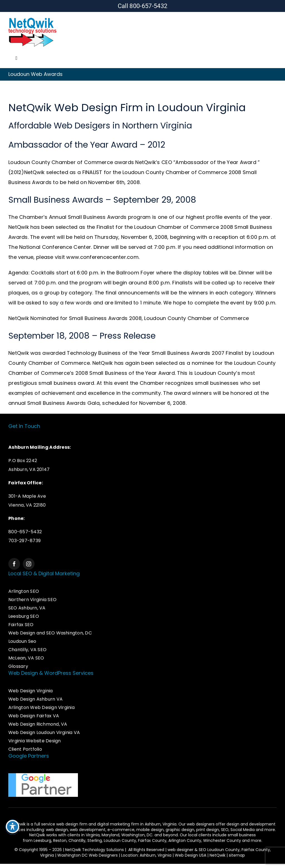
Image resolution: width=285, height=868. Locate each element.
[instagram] (29, 564)
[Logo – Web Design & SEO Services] (33, 18)
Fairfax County (152, 840)
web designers (201, 824)
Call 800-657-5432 (143, 6)
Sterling (95, 840)
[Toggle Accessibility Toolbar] (13, 827)
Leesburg (42, 840)
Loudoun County (120, 840)
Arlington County (185, 840)
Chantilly (77, 840)
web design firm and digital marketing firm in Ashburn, (109, 824)
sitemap (237, 855)
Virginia (93, 835)
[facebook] (14, 564)
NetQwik (218, 855)
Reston (60, 840)
